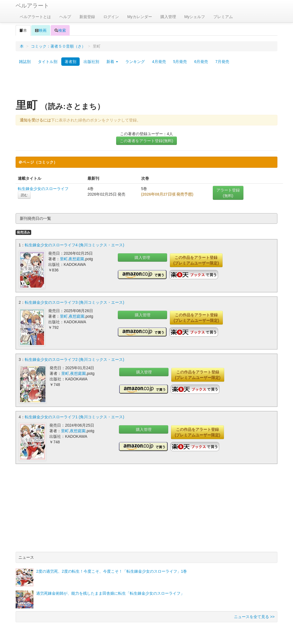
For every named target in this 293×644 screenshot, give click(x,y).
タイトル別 (48, 62)
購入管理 (168, 17)
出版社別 (91, 62)
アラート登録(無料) (228, 193)
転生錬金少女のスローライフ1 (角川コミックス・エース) (75, 416)
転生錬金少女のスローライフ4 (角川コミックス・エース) (75, 245)
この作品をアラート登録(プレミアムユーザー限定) (196, 260)
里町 (64, 259)
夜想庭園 (76, 259)
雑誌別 (25, 62)
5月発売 (180, 62)
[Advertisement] (146, 84)
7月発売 (222, 62)
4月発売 (159, 62)
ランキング (135, 62)
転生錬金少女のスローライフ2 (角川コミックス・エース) (75, 359)
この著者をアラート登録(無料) (146, 141)
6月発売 (201, 62)
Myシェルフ (195, 17)
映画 (41, 30)
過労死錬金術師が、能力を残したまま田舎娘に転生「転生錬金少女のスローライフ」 (110, 593)
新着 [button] (112, 62)
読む (24, 195)
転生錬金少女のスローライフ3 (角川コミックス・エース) (75, 302)
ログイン (111, 17)
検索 (60, 30)
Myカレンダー (140, 17)
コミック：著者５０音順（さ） (58, 46)
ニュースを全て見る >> (254, 616)
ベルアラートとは (35, 17)
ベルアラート (32, 6)
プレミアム (223, 17)
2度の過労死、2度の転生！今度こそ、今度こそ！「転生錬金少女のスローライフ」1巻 (112, 571)
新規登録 (87, 17)
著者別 (70, 62)
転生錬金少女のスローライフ (43, 189)
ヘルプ (65, 17)
